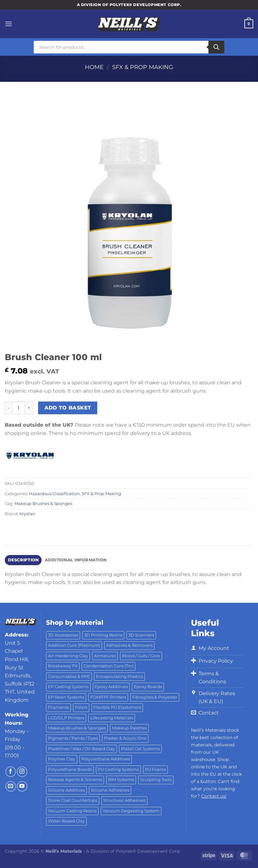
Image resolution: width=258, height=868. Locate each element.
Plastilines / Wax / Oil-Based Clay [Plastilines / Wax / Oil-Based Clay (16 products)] (81, 749)
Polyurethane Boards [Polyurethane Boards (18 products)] (70, 769)
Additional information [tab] (76, 560)
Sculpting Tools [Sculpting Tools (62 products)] (156, 780)
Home (94, 67)
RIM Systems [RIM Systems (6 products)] (121, 780)
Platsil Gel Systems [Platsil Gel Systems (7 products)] (140, 749)
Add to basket (68, 408)
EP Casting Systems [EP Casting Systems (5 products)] (68, 687)
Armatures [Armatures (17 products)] (105, 656)
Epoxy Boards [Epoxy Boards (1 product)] (148, 687)
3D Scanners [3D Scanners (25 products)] (141, 635)
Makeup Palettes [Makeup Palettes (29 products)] (129, 728)
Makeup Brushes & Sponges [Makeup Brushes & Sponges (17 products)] (77, 728)
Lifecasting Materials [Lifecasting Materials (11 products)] (112, 718)
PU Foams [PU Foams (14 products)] (155, 769)
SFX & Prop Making (143, 67)
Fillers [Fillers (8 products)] (81, 707)
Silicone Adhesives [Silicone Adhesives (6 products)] (110, 790)
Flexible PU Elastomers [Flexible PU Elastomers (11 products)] (117, 707)
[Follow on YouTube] (22, 786)
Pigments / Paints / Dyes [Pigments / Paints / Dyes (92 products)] (73, 738)
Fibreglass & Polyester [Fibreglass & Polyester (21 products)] (155, 697)
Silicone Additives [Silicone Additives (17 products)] (66, 790)
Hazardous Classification (54, 494)
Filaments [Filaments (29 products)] (58, 707)
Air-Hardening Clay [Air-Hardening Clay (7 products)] (68, 656)
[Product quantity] (18, 408)
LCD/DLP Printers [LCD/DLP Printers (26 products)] (66, 718)
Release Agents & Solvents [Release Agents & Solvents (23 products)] (75, 780)
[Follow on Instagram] (22, 772)
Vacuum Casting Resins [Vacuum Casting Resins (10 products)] (72, 811)
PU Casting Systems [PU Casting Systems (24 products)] (118, 769)
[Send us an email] (11, 786)
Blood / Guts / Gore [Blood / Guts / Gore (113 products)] (141, 656)
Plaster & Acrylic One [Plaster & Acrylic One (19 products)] (125, 738)
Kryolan (27, 514)
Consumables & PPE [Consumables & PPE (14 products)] (69, 676)
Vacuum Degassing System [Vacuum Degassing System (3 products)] (131, 811)
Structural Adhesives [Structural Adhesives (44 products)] (124, 800)
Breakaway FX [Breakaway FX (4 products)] (63, 666)
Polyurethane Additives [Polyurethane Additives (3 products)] (106, 759)
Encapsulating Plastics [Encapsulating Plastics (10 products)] (119, 676)
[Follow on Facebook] (11, 772)
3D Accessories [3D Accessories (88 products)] (63, 635)
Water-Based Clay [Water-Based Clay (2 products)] (66, 821)
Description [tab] (23, 560)
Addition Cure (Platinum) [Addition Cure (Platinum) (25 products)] (74, 645)
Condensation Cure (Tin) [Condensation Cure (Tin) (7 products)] (109, 666)
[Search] (216, 47)
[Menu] (9, 24)
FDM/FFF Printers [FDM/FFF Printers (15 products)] (108, 697)
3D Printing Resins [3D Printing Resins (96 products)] (103, 635)
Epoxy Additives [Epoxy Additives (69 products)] (111, 687)
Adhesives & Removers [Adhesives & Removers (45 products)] (129, 645)
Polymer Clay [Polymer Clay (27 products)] (62, 759)
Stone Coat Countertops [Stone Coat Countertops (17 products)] (73, 800)
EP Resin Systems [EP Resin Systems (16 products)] (66, 697)
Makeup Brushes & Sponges (43, 504)
